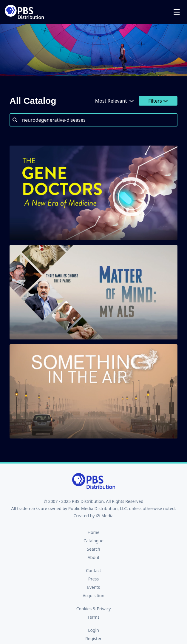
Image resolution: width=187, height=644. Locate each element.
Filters (158, 101)
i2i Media (105, 516)
